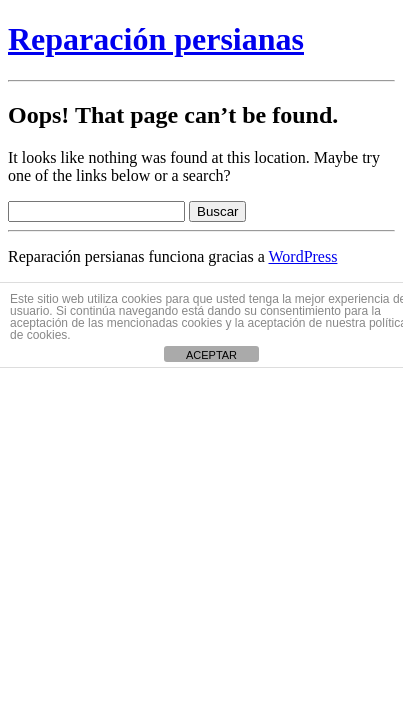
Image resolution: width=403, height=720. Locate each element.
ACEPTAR (211, 355)
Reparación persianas (156, 39)
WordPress (302, 256)
